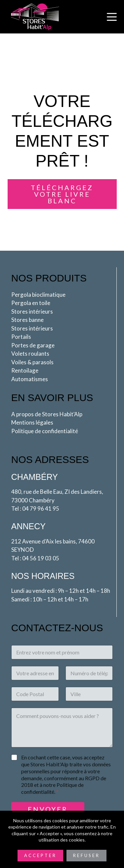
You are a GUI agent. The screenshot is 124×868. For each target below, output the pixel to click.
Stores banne (27, 320)
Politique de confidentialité (45, 431)
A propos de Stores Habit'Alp (47, 414)
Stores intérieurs (32, 311)
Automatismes (30, 379)
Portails (21, 337)
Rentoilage (25, 370)
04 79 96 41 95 (41, 509)
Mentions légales (32, 422)
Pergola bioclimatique (38, 295)
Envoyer (48, 809)
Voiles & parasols (32, 362)
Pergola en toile (31, 303)
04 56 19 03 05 (41, 558)
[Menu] (112, 17)
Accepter (40, 855)
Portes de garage (33, 345)
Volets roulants (30, 354)
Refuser (86, 855)
